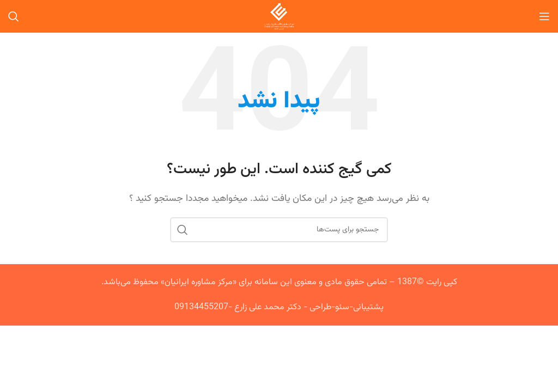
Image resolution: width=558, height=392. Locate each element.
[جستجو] (14, 16)
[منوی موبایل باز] (544, 16)
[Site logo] (279, 17)
